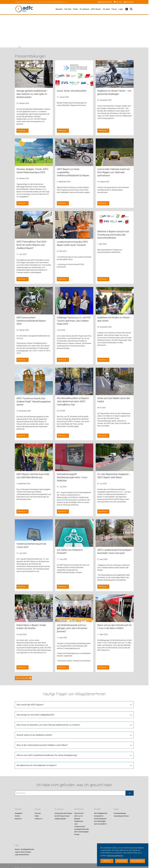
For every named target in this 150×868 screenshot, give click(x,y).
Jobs (76, 824)
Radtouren (18, 819)
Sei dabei (106, 9)
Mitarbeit (77, 819)
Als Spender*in (99, 816)
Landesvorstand (80, 827)
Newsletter (129, 2)
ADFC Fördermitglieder (81, 832)
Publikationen (79, 821)
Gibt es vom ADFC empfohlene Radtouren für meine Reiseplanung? (47, 755)
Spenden (118, 2)
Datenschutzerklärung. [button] (115, 856)
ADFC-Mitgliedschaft (101, 813)
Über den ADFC (79, 813)
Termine (17, 816)
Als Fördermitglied (100, 821)
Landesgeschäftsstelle (81, 829)
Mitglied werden (105, 2)
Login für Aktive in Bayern (23, 852)
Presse (114, 9)
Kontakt (77, 834)
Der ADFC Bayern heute (62, 816)
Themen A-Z (39, 819)
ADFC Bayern (96, 9)
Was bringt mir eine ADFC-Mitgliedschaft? (35, 715)
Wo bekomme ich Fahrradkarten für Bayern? (37, 765)
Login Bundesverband (22, 855)
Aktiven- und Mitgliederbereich (24, 849)
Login (121, 9)
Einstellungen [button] (122, 861)
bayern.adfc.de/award (24, 427)
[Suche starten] (130, 793)
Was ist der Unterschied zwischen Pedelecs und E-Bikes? (42, 745)
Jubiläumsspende (60, 819)
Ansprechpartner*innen (121, 816)
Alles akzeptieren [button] (137, 861)
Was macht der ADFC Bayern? (30, 705)
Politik (75, 9)
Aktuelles (59, 9)
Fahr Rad (68, 9)
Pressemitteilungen (120, 813)
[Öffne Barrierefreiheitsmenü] (127, 9)
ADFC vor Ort (78, 816)
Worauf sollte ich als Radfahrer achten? (34, 735)
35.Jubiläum (84, 9)
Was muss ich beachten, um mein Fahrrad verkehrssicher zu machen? (48, 725)
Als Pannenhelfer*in (100, 824)
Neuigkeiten (19, 813)
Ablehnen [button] (107, 861)
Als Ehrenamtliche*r (100, 819)
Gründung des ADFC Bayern (63, 813)
